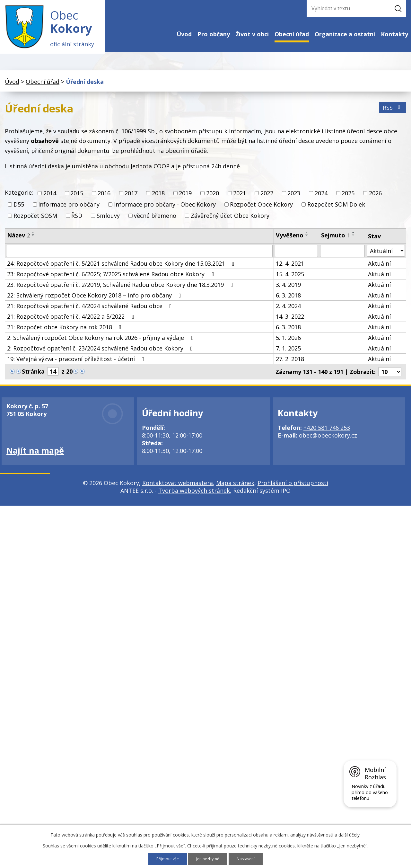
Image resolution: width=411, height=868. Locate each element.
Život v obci (252, 34)
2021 (240, 199)
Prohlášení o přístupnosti (293, 489)
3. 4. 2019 (288, 291)
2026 (375, 199)
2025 (348, 199)
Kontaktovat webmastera (178, 489)
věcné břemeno (155, 222)
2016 (104, 199)
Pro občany (214, 34)
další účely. (350, 834)
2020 (213, 199)
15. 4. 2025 (290, 280)
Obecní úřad (292, 34)
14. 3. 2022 (290, 323)
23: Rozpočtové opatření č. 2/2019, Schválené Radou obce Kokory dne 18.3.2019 (121, 291)
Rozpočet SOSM (35, 222)
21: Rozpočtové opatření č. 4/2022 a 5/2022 (72, 323)
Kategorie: (19, 199)
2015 (77, 199)
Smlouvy (108, 222)
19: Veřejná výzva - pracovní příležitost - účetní (77, 365)
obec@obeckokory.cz (328, 441)
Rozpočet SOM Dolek (336, 210)
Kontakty (394, 34)
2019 (185, 199)
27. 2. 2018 (290, 365)
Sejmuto (336, 241)
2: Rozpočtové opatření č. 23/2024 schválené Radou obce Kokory (101, 354)
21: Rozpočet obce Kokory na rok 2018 (66, 333)
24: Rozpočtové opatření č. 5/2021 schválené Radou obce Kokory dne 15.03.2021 (122, 270)
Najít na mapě (35, 456)
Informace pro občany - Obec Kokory (165, 210)
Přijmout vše (165, 859)
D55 (19, 210)
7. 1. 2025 (288, 354)
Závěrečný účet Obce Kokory (230, 222)
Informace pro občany (69, 210)
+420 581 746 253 (327, 434)
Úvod (184, 34)
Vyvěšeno (290, 241)
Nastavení (250, 859)
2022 (267, 199)
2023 (294, 199)
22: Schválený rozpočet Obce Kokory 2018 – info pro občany (95, 301)
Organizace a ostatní (345, 34)
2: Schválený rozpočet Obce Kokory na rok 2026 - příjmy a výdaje (101, 344)
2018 (158, 199)
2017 (131, 199)
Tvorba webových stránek (194, 497)
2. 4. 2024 (288, 312)
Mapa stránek (235, 489)
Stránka (33, 377)
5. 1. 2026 (288, 344)
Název (18, 241)
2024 (321, 199)
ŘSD (77, 222)
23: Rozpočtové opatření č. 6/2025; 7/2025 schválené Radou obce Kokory (112, 280)
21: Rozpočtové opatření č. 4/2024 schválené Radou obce (91, 312)
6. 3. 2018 (288, 301)
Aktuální (379, 270)
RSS (393, 114)
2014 (50, 199)
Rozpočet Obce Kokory (261, 210)
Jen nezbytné (209, 859)
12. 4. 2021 (290, 270)
